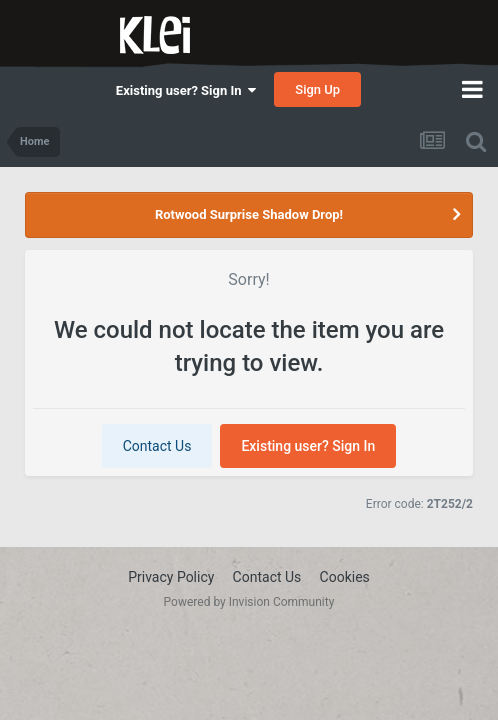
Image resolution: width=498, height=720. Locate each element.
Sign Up (317, 89)
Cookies (345, 577)
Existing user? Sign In (186, 90)
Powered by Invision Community (249, 602)
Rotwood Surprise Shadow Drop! (249, 214)
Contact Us (157, 446)
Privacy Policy (171, 577)
